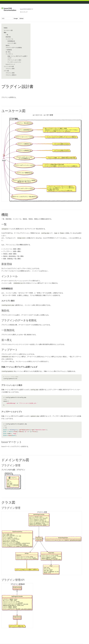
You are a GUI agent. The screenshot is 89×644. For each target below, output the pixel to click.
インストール (9, 39)
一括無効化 (9, 50)
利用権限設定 (11, 41)
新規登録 (8, 37)
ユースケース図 (8, 30)
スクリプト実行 (12, 43)
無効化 (8, 45)
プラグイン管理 (10, 69)
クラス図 (6, 71)
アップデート (9, 54)
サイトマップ (24, 12)
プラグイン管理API (11, 75)
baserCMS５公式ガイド (27, 9)
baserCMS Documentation (10, 9)
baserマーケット (10, 64)
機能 (5, 33)
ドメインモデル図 (9, 66)
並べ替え (8, 52)
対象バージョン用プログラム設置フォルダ (17, 57)
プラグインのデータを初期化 (14, 48)
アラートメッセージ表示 (14, 60)
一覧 (7, 35)
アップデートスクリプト (14, 62)
